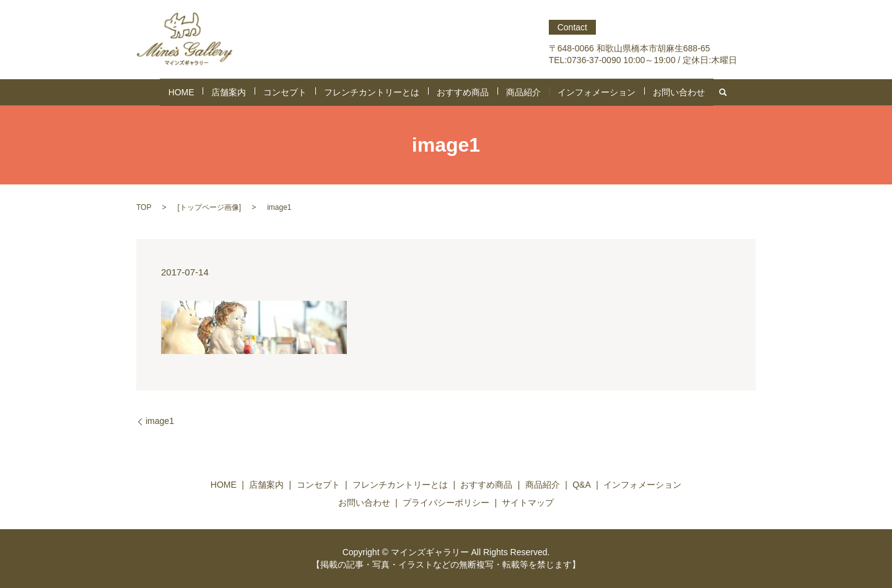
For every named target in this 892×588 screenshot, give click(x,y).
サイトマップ (528, 503)
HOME (217, 92)
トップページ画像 (209, 207)
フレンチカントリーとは (381, 92)
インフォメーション (574, 92)
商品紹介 (511, 92)
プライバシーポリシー (446, 503)
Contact (572, 27)
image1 (160, 421)
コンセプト (307, 92)
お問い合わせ (645, 92)
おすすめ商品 (459, 92)
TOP (144, 207)
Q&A (582, 485)
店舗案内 (258, 92)
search (684, 92)
